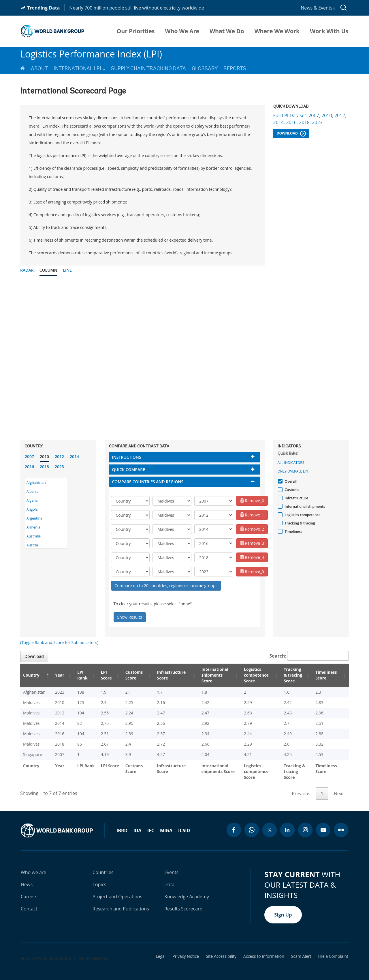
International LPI (79, 68)
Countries (103, 867)
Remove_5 (252, 571)
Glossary (205, 68)
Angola (32, 509)
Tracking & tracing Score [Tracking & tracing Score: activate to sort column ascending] (291, 675)
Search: (309, 656)
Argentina (34, 518)
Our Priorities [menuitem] (136, 31)
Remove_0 (252, 501)
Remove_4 (252, 557)
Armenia (33, 527)
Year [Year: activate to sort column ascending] (56, 675)
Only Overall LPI (293, 471)
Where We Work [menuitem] (277, 31)
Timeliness (293, 532)
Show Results (130, 617)
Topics (99, 879)
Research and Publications (121, 903)
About (39, 68)
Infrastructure (296, 498)
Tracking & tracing (299, 523)
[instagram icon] (305, 824)
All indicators (291, 463)
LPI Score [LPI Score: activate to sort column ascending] (99, 675)
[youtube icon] (323, 824)
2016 (29, 467)
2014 (74, 457)
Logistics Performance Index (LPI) (91, 54)
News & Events (318, 8)
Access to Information (264, 951)
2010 (44, 457)
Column (48, 270)
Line (67, 270)
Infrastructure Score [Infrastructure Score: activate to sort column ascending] (163, 675)
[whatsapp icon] (252, 824)
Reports (235, 68)
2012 (59, 457)
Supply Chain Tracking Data (148, 68)
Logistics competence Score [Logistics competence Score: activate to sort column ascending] (250, 675)
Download (291, 134)
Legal (161, 951)
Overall (290, 481)
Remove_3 (252, 543)
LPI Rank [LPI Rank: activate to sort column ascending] (76, 675)
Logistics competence (302, 515)
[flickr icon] (341, 824)
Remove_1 (252, 515)
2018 (44, 467)
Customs (291, 490)
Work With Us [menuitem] (329, 31)
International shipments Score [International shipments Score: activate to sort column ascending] (207, 675)
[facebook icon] (234, 824)
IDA (137, 825)
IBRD (122, 825)
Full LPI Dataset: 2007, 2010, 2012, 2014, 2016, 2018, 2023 (310, 119)
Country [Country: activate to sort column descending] (31, 675)
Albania (33, 491)
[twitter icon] (270, 824)
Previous (301, 788)
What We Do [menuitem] (227, 31)
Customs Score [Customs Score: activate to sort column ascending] (126, 675)
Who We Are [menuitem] (182, 31)
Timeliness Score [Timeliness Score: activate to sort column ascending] (327, 675)
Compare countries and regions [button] (148, 482)
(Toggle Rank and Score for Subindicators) (59, 642)
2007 (29, 457)
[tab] (185, 457)
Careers (29, 891)
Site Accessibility (221, 951)
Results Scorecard (183, 903)
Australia (34, 536)
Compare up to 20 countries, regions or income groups (166, 586)
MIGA (166, 825)
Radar (27, 270)
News (27, 879)
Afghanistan (36, 482)
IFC (151, 825)
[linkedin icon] (287, 824)
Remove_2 (252, 529)
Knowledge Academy (187, 891)
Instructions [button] (127, 457)
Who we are (33, 867)
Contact (29, 903)
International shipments (304, 506)
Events (171, 867)
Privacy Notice (186, 951)
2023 (59, 467)
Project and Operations (117, 891)
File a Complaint (333, 951)
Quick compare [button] (129, 470)
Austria (32, 545)
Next (339, 788)
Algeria (32, 500)
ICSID (184, 825)
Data (169, 879)
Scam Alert (301, 951)
